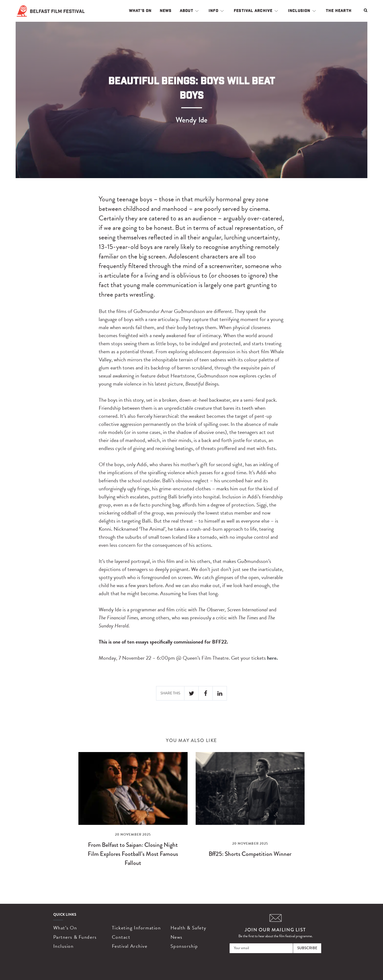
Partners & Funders (75, 937)
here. (272, 658)
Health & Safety (188, 928)
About (186, 11)
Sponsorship (184, 946)
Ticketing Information (136, 928)
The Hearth (339, 11)
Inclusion (299, 11)
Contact (121, 937)
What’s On (140, 11)
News (166, 11)
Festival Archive (253, 11)
